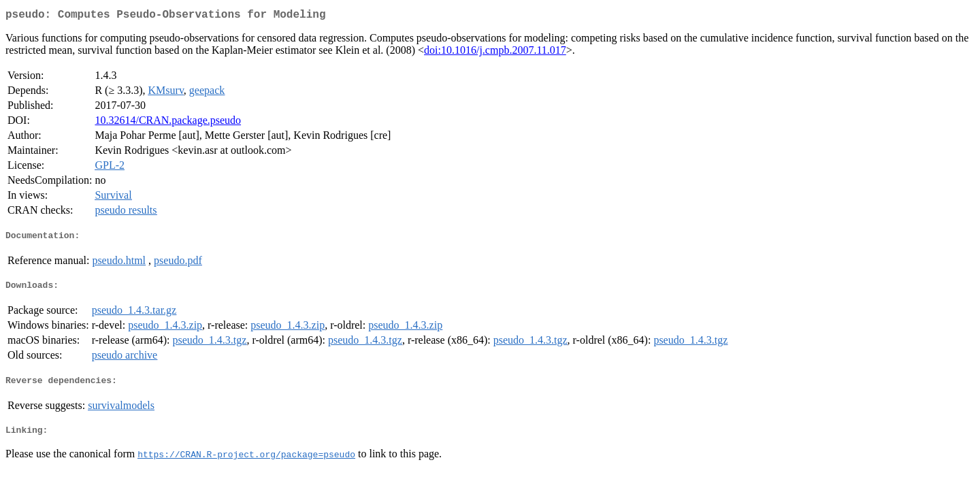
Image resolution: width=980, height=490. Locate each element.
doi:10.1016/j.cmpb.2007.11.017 (495, 53)
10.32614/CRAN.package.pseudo (168, 123)
